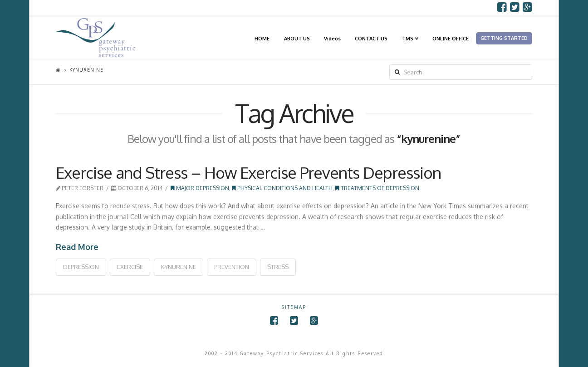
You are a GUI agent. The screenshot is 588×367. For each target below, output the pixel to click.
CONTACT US (371, 38)
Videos (332, 38)
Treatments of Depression (377, 188)
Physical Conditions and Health (282, 188)
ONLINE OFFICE (451, 38)
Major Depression (200, 188)
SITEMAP (294, 307)
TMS (409, 29)
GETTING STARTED (504, 38)
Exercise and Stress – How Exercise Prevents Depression (248, 172)
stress (278, 267)
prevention (232, 267)
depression (81, 267)
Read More (77, 247)
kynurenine (179, 267)
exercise (130, 267)
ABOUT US (297, 38)
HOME (262, 38)
